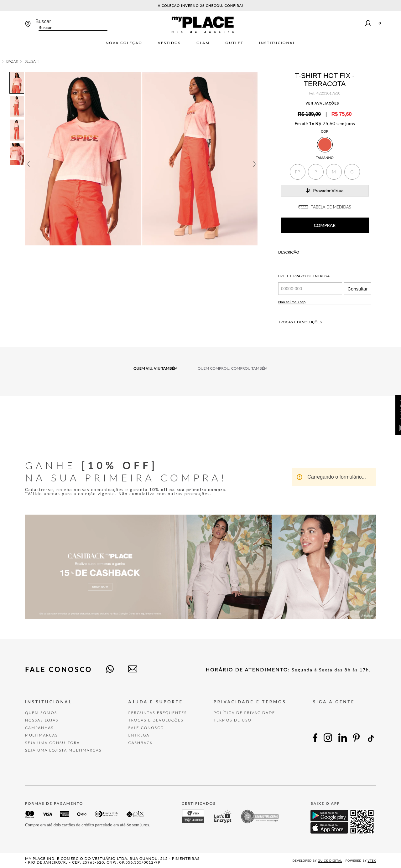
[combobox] (71, 25)
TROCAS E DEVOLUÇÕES (156, 720)
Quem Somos (41, 713)
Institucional (277, 43)
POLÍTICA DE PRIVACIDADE (244, 713)
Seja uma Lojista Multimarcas (63, 750)
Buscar (43, 21)
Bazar (12, 61)
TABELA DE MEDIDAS (325, 207)
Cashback (141, 743)
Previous (28, 164)
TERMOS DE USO (233, 720)
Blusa (30, 61)
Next (255, 164)
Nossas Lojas (42, 720)
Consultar (357, 289)
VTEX (372, 861)
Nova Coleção (124, 43)
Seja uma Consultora (52, 743)
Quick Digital (330, 861)
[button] (298, 172)
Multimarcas (42, 735)
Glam (203, 43)
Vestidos (169, 43)
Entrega (139, 735)
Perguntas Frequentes (158, 713)
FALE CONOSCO (146, 728)
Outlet (234, 43)
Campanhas (39, 728)
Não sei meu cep (292, 302)
